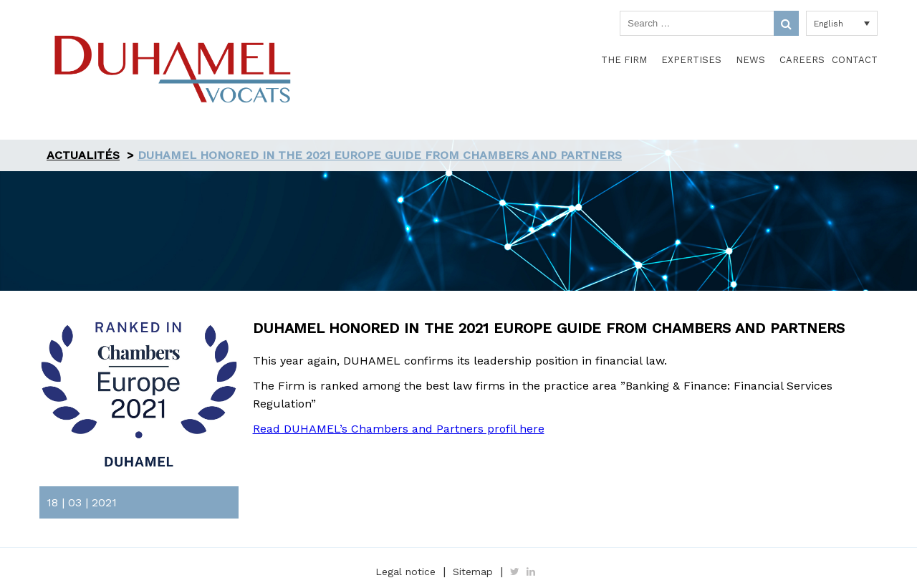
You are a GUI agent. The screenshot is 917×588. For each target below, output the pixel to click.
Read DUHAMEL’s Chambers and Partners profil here (399, 429)
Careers (802, 60)
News (750, 60)
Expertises (691, 60)
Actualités (83, 155)
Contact (855, 60)
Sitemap (473, 572)
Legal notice (405, 572)
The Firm (624, 60)
